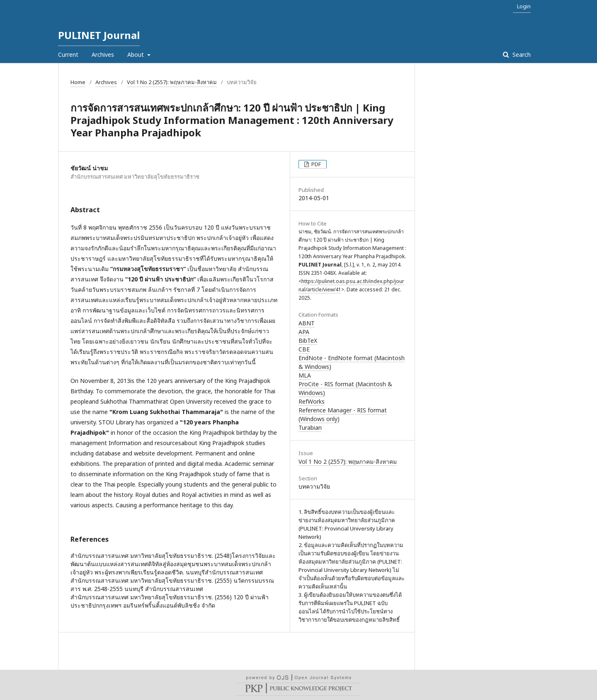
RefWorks (312, 401)
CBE (304, 349)
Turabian (310, 428)
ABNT (307, 323)
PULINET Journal (99, 35)
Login (524, 6)
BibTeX (308, 340)
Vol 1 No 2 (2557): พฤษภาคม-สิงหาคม (172, 82)
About (136, 54)
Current (68, 54)
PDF (315, 164)
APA (304, 332)
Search (521, 54)
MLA (305, 375)
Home (78, 82)
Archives (103, 54)
